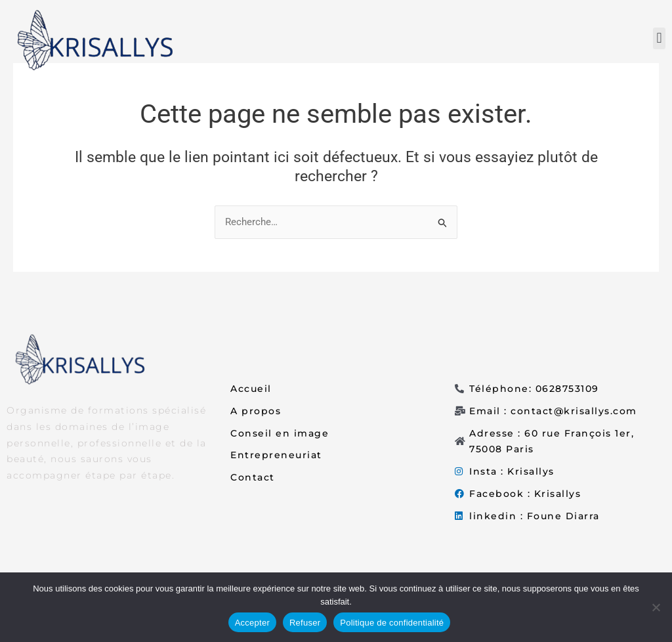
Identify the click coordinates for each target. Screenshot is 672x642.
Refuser (305, 623)
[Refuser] (656, 607)
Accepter (252, 623)
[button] (659, 38)
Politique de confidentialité (392, 623)
